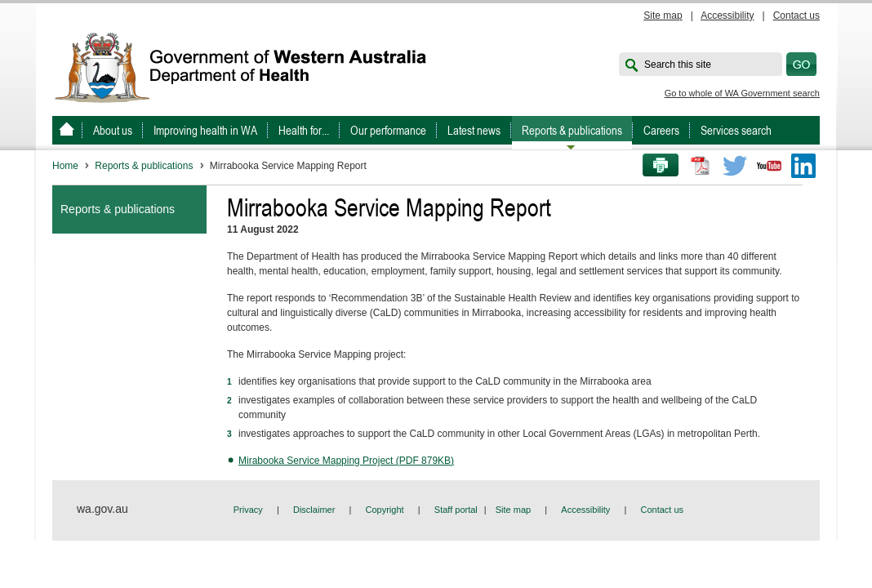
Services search (736, 130)
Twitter (735, 166)
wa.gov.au (102, 509)
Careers (661, 130)
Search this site (678, 65)
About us (113, 130)
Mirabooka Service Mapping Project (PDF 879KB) (346, 461)
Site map (663, 16)
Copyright (385, 510)
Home (65, 166)
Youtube (769, 166)
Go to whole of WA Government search (742, 93)
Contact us (796, 16)
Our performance (388, 130)
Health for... (304, 130)
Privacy (248, 510)
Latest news (474, 130)
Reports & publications (572, 130)
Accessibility (727, 16)
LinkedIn (803, 166)
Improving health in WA (205, 130)
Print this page (655, 166)
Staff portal (456, 510)
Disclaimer (314, 510)
